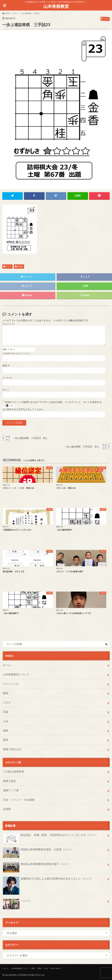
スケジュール (11, 684)
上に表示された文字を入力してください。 (24, 409)
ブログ (9, 266)
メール (7, 378)
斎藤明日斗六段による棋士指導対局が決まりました (47, 880)
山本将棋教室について (16, 674)
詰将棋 (20, 266)
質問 (6, 740)
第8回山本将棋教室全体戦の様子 (36, 865)
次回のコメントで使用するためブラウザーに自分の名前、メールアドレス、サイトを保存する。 (54, 402)
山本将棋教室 (56, 6)
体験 (6, 730)
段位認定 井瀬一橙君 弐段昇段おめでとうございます (50, 836)
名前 (6, 366)
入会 (6, 721)
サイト (6, 390)
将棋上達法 (10, 781)
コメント (8, 324)
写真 (6, 712)
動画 (6, 693)
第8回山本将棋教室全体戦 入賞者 (38, 851)
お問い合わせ (56, 968)
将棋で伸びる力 (12, 749)
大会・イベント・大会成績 (19, 800)
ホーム (7, 665)
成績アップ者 (11, 790)
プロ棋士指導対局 (13, 771)
